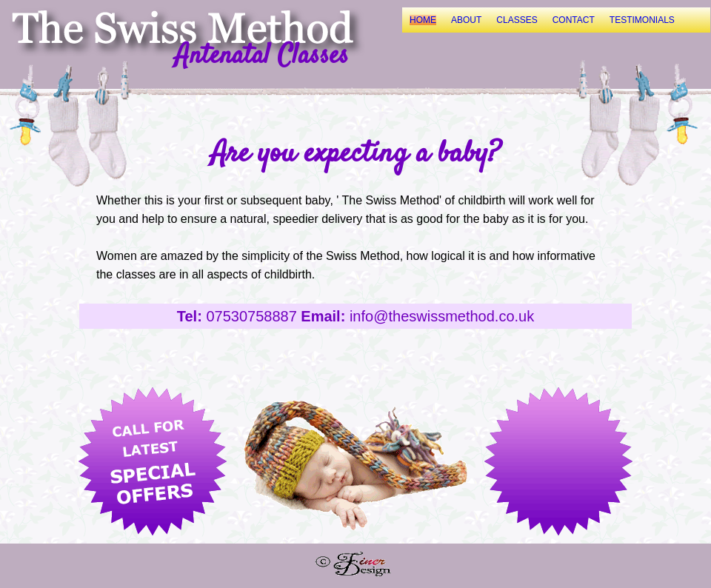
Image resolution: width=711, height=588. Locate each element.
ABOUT (466, 20)
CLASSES (517, 20)
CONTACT (574, 20)
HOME (423, 20)
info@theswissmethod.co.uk (442, 316)
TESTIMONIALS (642, 20)
